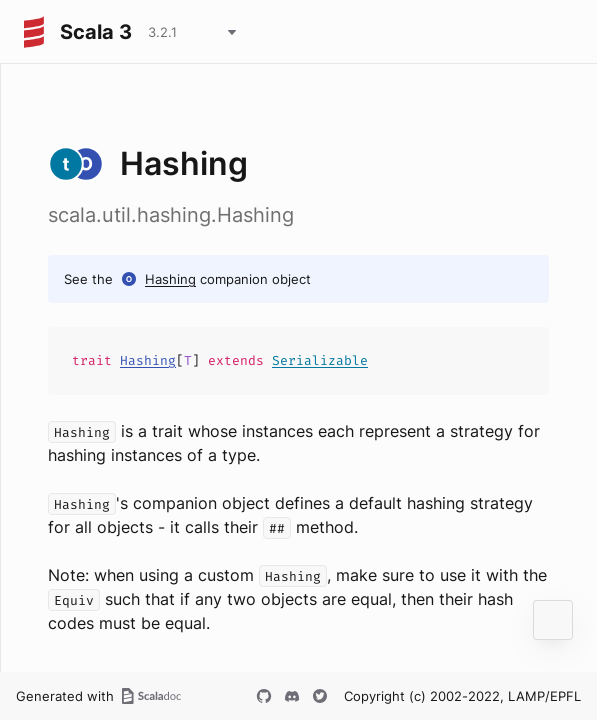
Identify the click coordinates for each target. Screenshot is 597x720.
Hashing (170, 279)
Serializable (320, 360)
